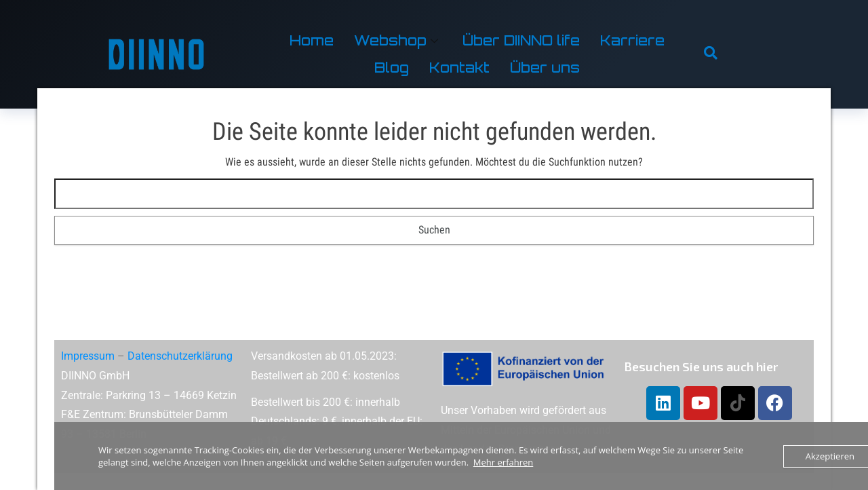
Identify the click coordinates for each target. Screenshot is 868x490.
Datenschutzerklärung (180, 356)
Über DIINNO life (521, 40)
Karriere (632, 40)
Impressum (88, 356)
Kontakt (459, 68)
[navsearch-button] (711, 54)
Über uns (545, 68)
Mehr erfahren (503, 462)
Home (312, 40)
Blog (392, 68)
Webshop (396, 40)
